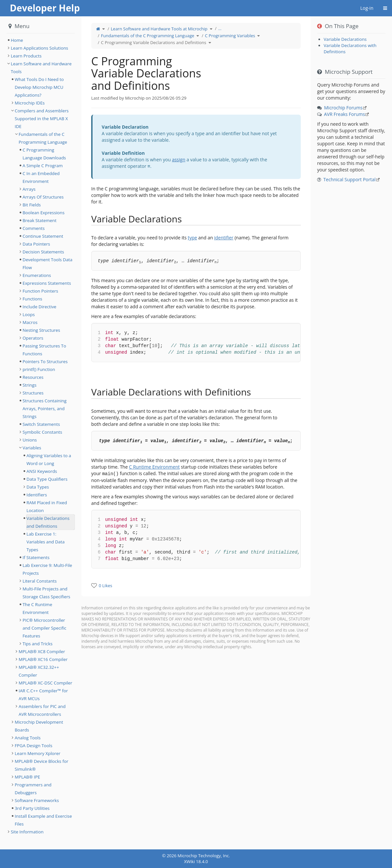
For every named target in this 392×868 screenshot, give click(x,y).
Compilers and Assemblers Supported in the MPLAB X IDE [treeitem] (42, 119)
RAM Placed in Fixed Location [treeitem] (47, 506)
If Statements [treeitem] (36, 557)
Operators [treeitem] (33, 338)
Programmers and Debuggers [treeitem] (33, 789)
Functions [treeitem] (32, 299)
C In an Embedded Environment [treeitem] (41, 177)
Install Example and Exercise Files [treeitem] (43, 820)
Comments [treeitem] (34, 228)
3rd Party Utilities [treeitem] (32, 808)
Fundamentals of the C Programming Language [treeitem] (43, 138)
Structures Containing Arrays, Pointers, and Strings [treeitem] (44, 409)
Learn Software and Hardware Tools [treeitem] (41, 68)
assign (179, 160)
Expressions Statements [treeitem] (47, 283)
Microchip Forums (343, 108)
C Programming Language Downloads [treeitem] (44, 154)
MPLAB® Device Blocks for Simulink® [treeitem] (42, 765)
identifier (224, 238)
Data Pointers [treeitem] (36, 244)
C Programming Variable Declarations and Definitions (154, 42)
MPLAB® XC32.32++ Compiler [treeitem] (39, 671)
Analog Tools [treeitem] (28, 738)
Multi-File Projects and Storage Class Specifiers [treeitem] (46, 593)
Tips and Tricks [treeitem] (38, 644)
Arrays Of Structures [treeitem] (43, 197)
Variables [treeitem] (32, 448)
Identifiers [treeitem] (37, 495)
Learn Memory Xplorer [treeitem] (38, 753)
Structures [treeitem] (33, 393)
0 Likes (105, 586)
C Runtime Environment (154, 467)
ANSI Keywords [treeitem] (42, 471)
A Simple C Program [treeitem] (43, 166)
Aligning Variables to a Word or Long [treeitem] (49, 459)
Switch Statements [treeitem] (41, 424)
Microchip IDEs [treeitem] (30, 103)
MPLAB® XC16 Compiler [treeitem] (43, 659)
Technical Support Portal (349, 179)
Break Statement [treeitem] (40, 220)
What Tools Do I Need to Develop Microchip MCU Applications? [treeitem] (39, 87)
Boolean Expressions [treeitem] (43, 213)
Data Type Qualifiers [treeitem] (47, 479)
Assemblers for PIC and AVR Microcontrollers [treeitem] (42, 710)
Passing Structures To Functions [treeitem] (44, 350)
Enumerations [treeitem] (37, 275)
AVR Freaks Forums (344, 114)
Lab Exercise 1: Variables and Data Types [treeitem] (46, 542)
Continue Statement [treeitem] (43, 236)
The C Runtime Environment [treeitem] (37, 608)
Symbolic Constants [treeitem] (42, 432)
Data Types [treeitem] (38, 487)
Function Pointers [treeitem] (40, 291)
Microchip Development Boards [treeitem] (39, 726)
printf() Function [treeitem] (39, 369)
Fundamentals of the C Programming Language (148, 36)
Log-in (367, 8)
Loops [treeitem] (29, 314)
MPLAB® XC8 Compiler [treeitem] (42, 651)
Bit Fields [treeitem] (32, 205)
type (192, 238)
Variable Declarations (345, 39)
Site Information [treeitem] (27, 832)
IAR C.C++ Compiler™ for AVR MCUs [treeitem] (43, 695)
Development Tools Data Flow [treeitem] (47, 264)
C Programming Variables (230, 36)
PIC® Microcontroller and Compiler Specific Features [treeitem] (44, 628)
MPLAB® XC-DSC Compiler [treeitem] (45, 683)
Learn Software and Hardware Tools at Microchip (159, 29)
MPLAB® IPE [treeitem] (27, 777)
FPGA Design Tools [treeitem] (34, 746)
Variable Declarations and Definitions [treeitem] (48, 522)
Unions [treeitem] (30, 440)
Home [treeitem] (17, 40)
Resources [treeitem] (33, 377)
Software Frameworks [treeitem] (37, 800)
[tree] (41, 40)
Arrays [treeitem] (29, 189)
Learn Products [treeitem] (26, 56)
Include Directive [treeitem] (39, 307)
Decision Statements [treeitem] (43, 252)
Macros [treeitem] (30, 322)
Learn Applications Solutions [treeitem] (39, 48)
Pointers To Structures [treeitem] (45, 362)
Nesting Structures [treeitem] (41, 330)
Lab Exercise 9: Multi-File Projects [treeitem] (47, 569)
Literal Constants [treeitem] (40, 581)
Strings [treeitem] (30, 385)
